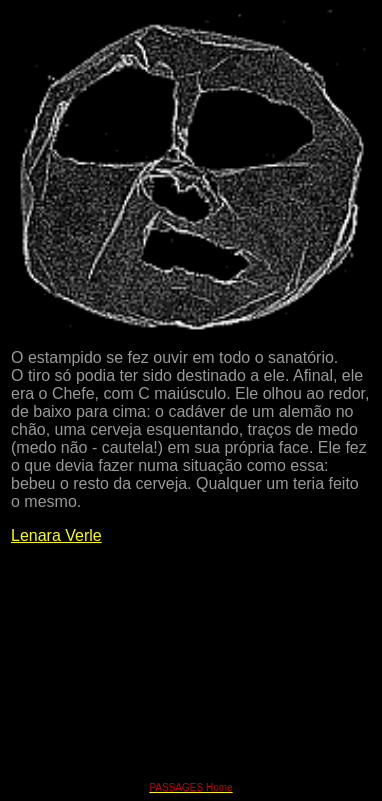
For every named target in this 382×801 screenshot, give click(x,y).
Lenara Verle (56, 535)
